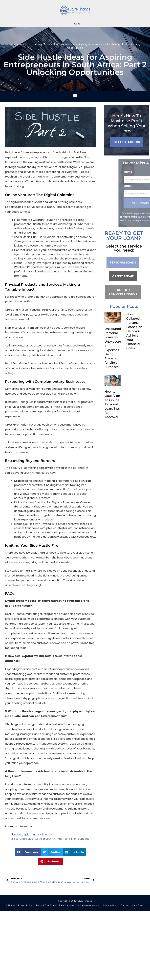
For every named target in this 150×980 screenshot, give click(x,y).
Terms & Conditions (46, 905)
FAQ (61, 905)
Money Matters (43, 44)
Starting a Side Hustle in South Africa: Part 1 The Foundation (53, 839)
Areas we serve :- (91, 905)
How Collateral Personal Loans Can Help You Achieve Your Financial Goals (134, 331)
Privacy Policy (25, 905)
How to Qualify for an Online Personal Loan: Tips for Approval (112, 404)
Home (13, 44)
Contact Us (73, 905)
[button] (75, 24)
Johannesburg (110, 905)
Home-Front (26, 44)
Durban (125, 905)
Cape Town (138, 905)
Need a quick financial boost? (33, 835)
